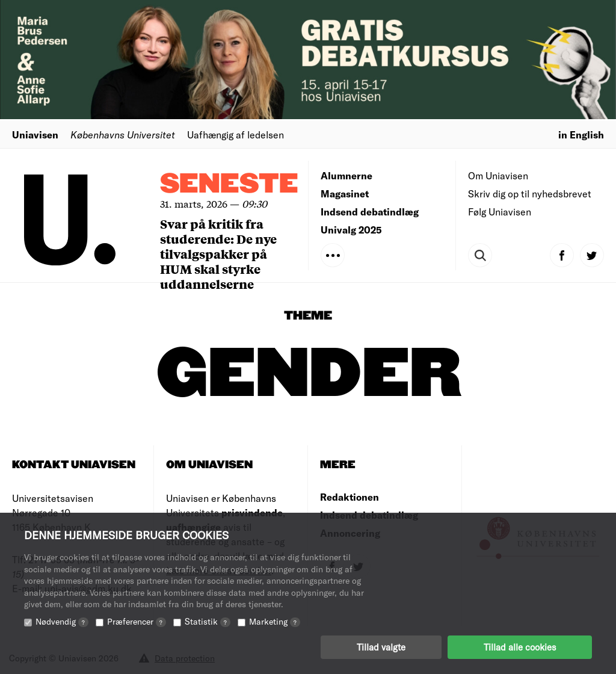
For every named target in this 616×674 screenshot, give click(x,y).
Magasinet (345, 193)
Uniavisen (35, 134)
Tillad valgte (381, 647)
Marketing (275, 621)
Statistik (208, 621)
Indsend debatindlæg (370, 212)
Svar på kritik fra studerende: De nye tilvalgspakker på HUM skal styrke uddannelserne (218, 254)
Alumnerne (346, 175)
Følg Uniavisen (500, 212)
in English (581, 134)
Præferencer (137, 621)
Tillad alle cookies (520, 647)
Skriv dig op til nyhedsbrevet (530, 193)
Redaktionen (350, 497)
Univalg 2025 (351, 230)
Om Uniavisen (498, 175)
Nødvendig (62, 621)
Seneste (229, 184)
